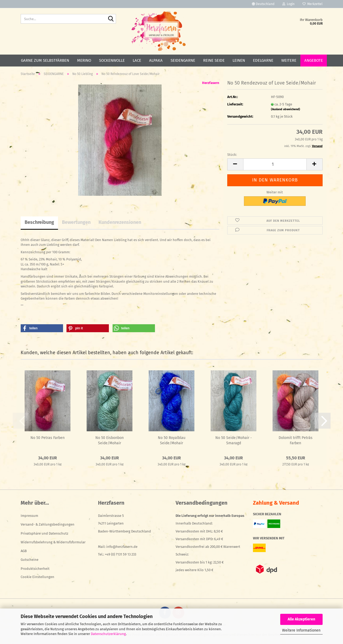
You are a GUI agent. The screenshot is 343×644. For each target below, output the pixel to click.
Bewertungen (76, 222)
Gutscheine (30, 560)
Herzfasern (211, 83)
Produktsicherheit (35, 569)
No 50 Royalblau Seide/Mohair (172, 440)
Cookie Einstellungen (37, 577)
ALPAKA (156, 60)
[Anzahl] (275, 164)
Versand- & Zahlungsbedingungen (48, 524)
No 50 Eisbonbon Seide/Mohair (110, 440)
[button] (263, 4)
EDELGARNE (263, 60)
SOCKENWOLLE (112, 60)
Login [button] (288, 4)
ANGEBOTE (314, 60)
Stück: (232, 155)
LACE (137, 60)
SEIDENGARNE (183, 60)
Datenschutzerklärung (108, 634)
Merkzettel (313, 4)
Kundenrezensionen (120, 222)
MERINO (84, 60)
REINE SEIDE (214, 60)
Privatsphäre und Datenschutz (44, 533)
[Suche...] (111, 19)
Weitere (289, 60)
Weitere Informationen (301, 630)
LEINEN (239, 60)
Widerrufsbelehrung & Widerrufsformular (53, 542)
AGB (24, 551)
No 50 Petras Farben (48, 438)
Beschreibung (39, 222)
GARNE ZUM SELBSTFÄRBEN (45, 60)
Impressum (29, 516)
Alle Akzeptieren (301, 619)
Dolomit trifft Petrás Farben (296, 440)
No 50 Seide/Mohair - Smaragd (234, 440)
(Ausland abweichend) (286, 109)
